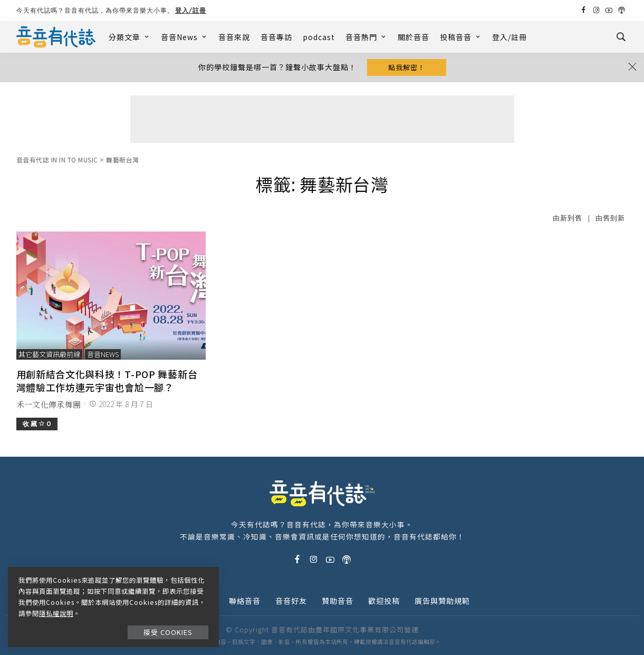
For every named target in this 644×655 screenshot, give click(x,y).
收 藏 (37, 424)
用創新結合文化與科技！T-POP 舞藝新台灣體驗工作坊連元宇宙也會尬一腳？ (107, 381)
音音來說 (234, 37)
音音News (184, 37)
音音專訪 (276, 37)
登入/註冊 (191, 10)
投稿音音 (461, 37)
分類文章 (129, 37)
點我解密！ (407, 67)
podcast (319, 37)
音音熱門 (366, 37)
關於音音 (414, 37)
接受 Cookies (168, 632)
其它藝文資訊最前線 (49, 354)
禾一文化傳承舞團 (49, 404)
